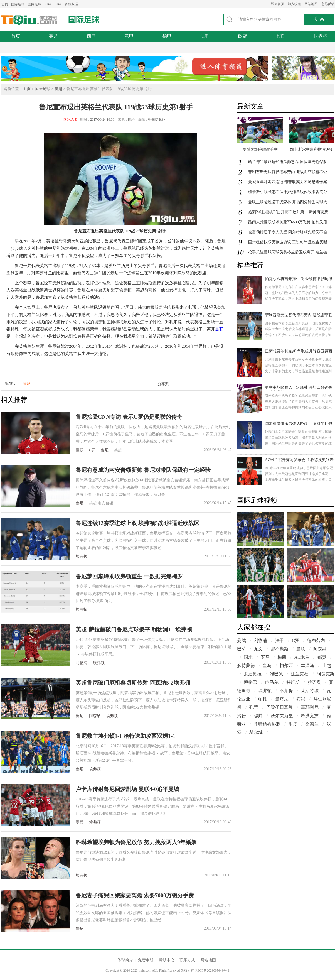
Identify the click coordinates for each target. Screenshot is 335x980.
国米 (248, 657)
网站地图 (311, 4)
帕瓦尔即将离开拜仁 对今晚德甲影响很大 (299, 279)
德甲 (167, 36)
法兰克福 (300, 674)
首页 (5, 4)
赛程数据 (71, 4)
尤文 (258, 649)
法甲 (205, 36)
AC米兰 (302, 657)
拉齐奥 (314, 682)
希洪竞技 (310, 716)
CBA (58, 4)
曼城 (242, 640)
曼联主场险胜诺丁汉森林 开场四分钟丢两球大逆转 (292, 202)
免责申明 (146, 960)
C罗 (92, 450)
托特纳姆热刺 (267, 724)
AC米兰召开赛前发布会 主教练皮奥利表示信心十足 (299, 460)
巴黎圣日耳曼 (280, 707)
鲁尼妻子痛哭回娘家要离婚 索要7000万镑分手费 (135, 895)
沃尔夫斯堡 (282, 716)
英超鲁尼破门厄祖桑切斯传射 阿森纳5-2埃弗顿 (133, 683)
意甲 (129, 36)
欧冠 (243, 36)
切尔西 (286, 666)
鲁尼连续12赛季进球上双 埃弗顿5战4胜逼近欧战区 (138, 523)
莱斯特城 (310, 691)
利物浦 (82, 663)
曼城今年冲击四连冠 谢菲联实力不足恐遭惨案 (288, 182)
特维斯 (293, 682)
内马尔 (272, 682)
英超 (53, 36)
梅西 (282, 657)
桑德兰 (312, 724)
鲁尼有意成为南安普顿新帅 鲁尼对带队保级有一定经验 (143, 470)
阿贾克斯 (326, 674)
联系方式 (187, 960)
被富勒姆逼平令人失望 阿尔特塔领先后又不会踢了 (292, 232)
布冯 (301, 699)
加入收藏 (294, 4)
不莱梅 (286, 691)
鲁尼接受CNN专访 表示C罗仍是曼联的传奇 (129, 417)
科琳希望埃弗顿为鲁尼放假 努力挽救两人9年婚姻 (136, 842)
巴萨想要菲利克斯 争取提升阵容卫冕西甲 (299, 352)
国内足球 (35, 4)
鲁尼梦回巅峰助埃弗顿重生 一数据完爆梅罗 (129, 576)
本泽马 (307, 666)
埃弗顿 (82, 556)
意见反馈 (328, 4)
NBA (48, 4)
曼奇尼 (282, 699)
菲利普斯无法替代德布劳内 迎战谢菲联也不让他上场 (299, 316)
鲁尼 (27, 384)
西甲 (91, 36)
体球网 (29, 20)
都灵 (322, 657)
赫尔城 (256, 732)
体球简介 (125, 960)
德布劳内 (316, 640)
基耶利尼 (310, 707)
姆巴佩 (276, 674)
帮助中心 (167, 960)
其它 (280, 36)
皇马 (267, 666)
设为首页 (278, 4)
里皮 (293, 724)
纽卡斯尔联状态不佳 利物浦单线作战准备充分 (288, 192)
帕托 (263, 699)
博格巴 (250, 682)
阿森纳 (95, 716)
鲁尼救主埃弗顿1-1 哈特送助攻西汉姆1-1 (125, 736)
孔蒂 (254, 707)
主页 (27, 89)
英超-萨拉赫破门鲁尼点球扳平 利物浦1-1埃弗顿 (134, 629)
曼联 (219, 329)
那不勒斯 (280, 649)
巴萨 (242, 649)
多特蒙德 (246, 666)
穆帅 (258, 716)
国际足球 (18, 4)
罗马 (265, 657)
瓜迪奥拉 (253, 674)
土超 (327, 666)
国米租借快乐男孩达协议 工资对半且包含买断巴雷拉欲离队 (299, 424)
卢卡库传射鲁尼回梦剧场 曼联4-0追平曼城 (127, 789)
